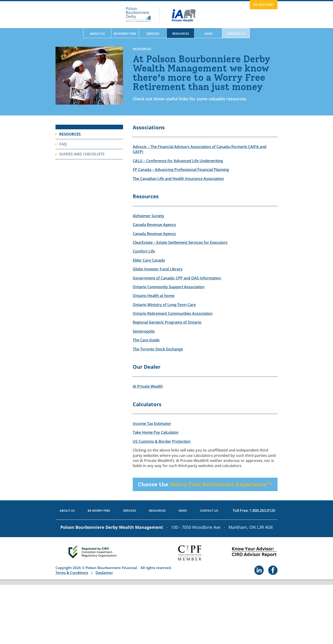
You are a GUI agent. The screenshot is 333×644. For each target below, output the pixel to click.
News (208, 34)
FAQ (63, 144)
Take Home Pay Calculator (156, 432)
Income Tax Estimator (152, 424)
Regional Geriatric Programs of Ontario (167, 322)
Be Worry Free (125, 34)
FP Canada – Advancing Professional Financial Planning (181, 170)
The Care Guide (146, 340)
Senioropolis (144, 331)
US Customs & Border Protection (162, 441)
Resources (181, 34)
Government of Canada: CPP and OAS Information (177, 278)
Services (153, 34)
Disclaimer (104, 573)
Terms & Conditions (72, 573)
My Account (264, 5)
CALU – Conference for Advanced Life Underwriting (178, 161)
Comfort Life (144, 251)
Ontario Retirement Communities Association (173, 313)
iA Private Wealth (148, 386)
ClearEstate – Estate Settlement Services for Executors (180, 242)
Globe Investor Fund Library (158, 269)
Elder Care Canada (149, 260)
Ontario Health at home (154, 296)
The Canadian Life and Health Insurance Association (178, 179)
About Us (97, 34)
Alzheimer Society (148, 216)
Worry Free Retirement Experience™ (205, 484)
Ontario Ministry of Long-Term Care (164, 305)
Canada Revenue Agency (154, 225)
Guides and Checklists (82, 154)
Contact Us (236, 34)
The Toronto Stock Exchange (158, 349)
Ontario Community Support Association (169, 287)
